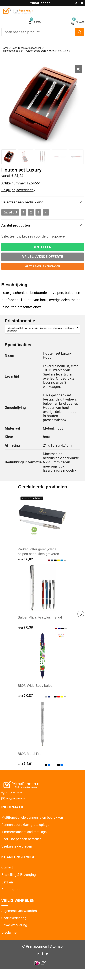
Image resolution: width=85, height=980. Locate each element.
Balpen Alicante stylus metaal (41, 626)
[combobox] (38, 32)
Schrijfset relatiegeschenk (34, 48)
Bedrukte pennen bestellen (22, 849)
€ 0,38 (26, 636)
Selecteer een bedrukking (26, 208)
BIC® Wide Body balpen (37, 694)
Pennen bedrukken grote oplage (26, 834)
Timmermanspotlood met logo (25, 841)
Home (6, 48)
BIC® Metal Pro (30, 763)
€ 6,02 (26, 567)
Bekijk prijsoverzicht (18, 195)
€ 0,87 (26, 704)
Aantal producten (18, 233)
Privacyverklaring (14, 936)
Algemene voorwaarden (19, 921)
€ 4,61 (26, 773)
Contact (7, 877)
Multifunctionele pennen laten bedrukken (33, 827)
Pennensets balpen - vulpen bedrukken (31, 52)
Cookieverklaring (14, 929)
